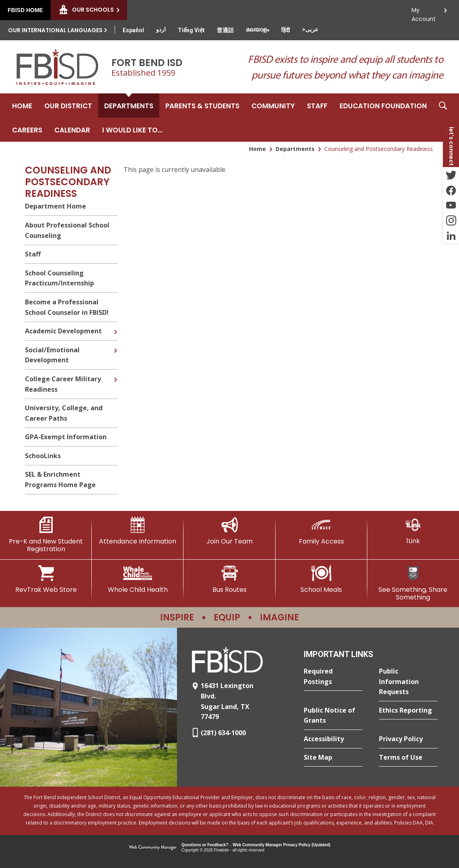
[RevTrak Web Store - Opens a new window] (46, 579)
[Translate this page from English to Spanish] (133, 30)
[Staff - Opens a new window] (317, 105)
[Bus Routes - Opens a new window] (229, 579)
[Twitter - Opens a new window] (451, 175)
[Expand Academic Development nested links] (115, 326)
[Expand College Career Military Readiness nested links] (115, 374)
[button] (443, 118)
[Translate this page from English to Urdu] (161, 29)
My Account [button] (424, 12)
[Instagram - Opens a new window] (451, 221)
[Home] (22, 105)
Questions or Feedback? (205, 845)
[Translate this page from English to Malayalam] (257, 29)
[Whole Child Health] (138, 579)
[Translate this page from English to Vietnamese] (191, 30)
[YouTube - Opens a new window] (451, 205)
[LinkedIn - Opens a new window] (451, 236)
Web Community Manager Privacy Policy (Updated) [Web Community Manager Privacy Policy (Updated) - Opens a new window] (282, 845)
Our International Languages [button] (55, 30)
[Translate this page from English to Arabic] (310, 29)
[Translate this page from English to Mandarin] (225, 30)
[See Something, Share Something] (413, 583)
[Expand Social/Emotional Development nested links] (115, 345)
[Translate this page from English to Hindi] (286, 30)
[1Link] (413, 531)
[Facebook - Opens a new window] (451, 190)
